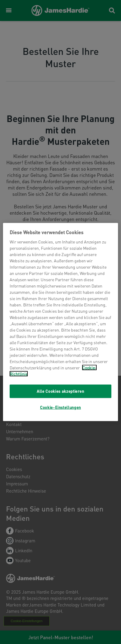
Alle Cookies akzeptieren (60, 391)
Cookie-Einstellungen (60, 407)
